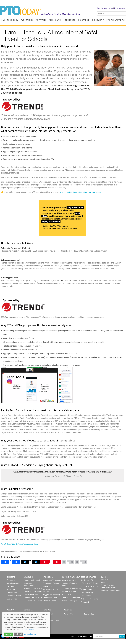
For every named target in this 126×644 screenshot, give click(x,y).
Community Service (51, 583)
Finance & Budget (69, 591)
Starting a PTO (87, 580)
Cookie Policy (89, 614)
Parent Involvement (32, 580)
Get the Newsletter (105, 8)
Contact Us (28, 610)
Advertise (68, 610)
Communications (31, 595)
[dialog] (26, 625)
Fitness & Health (50, 601)
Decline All (18, 634)
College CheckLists (107, 585)
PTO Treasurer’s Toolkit (90, 586)
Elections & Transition (71, 598)
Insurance (84, 20)
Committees (12, 593)
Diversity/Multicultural (33, 588)
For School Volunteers (33, 601)
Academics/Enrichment (52, 580)
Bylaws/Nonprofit (69, 580)
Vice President (13, 583)
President (11, 580)
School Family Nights (108, 588)
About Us (11, 610)
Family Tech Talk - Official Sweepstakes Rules (20, 544)
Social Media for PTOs (33, 598)
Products (70, 20)
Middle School (49, 586)
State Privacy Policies (51, 620)
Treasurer (11, 589)
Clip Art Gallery (87, 593)
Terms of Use (68, 614)
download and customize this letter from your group (79, 192)
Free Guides (86, 596)
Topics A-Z (85, 602)
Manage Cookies (30, 634)
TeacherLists (105, 580)
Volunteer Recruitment (29, 584)
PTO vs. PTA (66, 595)
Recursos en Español (70, 601)
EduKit (103, 582)
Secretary (11, 586)
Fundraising (27, 20)
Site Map (47, 610)
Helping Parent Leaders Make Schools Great (60, 14)
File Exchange (87, 589)
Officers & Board (14, 596)
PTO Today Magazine (89, 599)
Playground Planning (51, 595)
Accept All (9, 634)
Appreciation (56, 20)
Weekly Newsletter (82, 636)
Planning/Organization (71, 588)
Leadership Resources (33, 591)
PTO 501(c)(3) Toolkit (89, 583)
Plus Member (120, 8)
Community (98, 20)
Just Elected (12, 599)
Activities (41, 20)
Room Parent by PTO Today (110, 590)
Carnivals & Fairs (50, 598)
